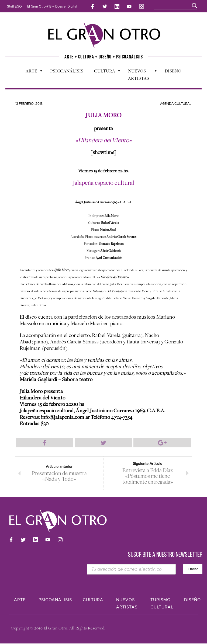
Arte (31, 72)
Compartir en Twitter (103, 443)
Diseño (173, 70)
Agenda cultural (176, 103)
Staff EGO (14, 6)
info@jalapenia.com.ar (65, 416)
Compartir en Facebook (45, 443)
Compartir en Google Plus (162, 443)
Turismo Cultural (162, 604)
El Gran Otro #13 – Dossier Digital (52, 6)
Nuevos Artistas (140, 74)
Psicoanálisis (67, 70)
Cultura (104, 72)
